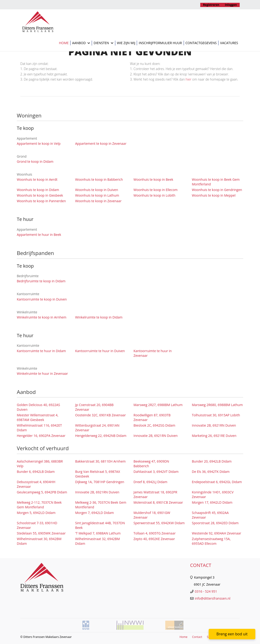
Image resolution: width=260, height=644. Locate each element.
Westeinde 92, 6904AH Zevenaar (216, 533)
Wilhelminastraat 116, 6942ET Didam (39, 428)
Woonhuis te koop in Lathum (97, 195)
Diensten (104, 43)
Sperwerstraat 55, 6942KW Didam (159, 523)
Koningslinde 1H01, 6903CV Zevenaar (213, 494)
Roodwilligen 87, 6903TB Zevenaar (152, 417)
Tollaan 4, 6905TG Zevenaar (155, 533)
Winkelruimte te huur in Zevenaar (42, 373)
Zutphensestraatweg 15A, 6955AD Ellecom (211, 541)
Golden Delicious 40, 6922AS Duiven (38, 407)
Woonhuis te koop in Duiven (97, 190)
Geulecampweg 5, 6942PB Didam (42, 492)
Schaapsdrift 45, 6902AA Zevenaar (210, 515)
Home (64, 43)
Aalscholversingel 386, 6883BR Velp (40, 464)
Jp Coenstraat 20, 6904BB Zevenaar (94, 407)
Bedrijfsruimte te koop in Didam (41, 281)
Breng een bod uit (232, 634)
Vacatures (229, 43)
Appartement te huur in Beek (39, 235)
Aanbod (81, 43)
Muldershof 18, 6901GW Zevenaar (152, 515)
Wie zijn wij (126, 43)
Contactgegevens (201, 43)
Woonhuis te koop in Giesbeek (40, 195)
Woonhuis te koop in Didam (38, 190)
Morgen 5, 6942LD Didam (36, 513)
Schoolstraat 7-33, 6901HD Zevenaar (37, 525)
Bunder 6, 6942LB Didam (36, 472)
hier (188, 79)
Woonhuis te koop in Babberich (99, 179)
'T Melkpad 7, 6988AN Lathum (98, 533)
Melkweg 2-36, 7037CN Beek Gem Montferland (101, 505)
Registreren (211, 5)
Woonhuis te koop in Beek (153, 179)
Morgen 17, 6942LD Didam (212, 502)
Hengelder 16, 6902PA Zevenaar (41, 436)
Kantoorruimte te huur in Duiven (100, 351)
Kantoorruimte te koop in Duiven (42, 299)
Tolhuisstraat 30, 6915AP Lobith (216, 415)
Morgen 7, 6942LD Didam (95, 513)
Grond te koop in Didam (35, 161)
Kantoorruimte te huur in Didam (41, 351)
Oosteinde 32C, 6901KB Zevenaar (100, 415)
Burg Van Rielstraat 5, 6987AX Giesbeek (98, 474)
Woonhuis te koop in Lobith (154, 195)
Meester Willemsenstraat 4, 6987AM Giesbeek (38, 417)
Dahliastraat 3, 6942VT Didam (156, 472)
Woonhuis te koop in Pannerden (41, 201)
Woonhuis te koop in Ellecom (156, 190)
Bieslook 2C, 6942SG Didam (154, 425)
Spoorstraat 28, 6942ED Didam (215, 523)
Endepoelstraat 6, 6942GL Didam (217, 482)
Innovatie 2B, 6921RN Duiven (214, 425)
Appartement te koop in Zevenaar (101, 143)
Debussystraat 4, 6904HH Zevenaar (36, 484)
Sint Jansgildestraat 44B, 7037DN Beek (100, 525)
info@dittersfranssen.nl (213, 598)
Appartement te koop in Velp (39, 143)
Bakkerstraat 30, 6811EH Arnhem (100, 461)
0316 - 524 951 (206, 591)
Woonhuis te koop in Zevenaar (98, 201)
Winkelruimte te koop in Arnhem (42, 317)
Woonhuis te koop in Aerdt (37, 179)
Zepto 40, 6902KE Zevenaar (154, 539)
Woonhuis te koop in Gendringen (217, 190)
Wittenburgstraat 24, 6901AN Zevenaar (97, 428)
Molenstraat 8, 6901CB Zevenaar (158, 502)
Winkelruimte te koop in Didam (99, 317)
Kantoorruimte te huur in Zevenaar (153, 353)
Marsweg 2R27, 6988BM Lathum (158, 405)
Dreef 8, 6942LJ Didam (150, 482)
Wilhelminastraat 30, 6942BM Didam (39, 541)
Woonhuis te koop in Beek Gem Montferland (216, 182)
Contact (197, 637)
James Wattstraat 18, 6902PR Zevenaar (155, 494)
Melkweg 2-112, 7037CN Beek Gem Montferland (39, 505)
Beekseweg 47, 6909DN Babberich (151, 464)
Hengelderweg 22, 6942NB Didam (101, 436)
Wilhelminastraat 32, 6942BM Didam (97, 541)
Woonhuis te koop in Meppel (214, 195)
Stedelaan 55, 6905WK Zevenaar (41, 533)
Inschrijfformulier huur (160, 43)
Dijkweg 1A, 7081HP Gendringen (100, 482)
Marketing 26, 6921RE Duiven (214, 436)
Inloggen (231, 5)
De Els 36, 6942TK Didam (211, 472)
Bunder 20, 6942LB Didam (212, 461)
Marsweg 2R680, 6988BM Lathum (217, 405)
